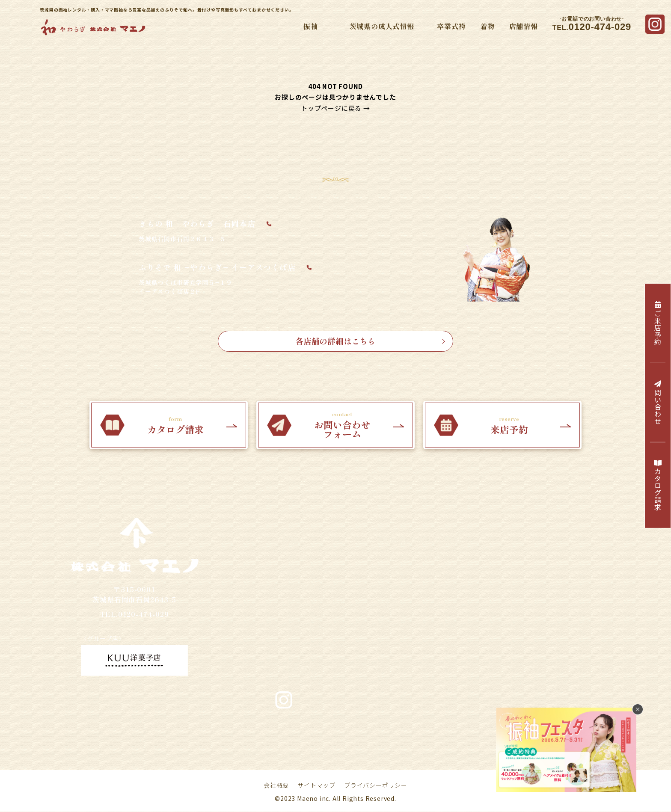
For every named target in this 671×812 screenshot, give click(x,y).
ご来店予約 (658, 323)
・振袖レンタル (305, 572)
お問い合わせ (417, 753)
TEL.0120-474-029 (135, 614)
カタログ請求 (658, 485)
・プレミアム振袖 (308, 645)
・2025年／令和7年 (411, 557)
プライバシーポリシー (376, 785)
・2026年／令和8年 (411, 572)
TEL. (592, 24)
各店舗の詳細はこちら (369, 341)
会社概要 (276, 785)
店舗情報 (524, 26)
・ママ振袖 (297, 587)
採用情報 (284, 753)
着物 (487, 26)
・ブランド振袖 (305, 630)
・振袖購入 (297, 557)
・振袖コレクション (312, 601)
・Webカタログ (305, 616)
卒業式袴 (451, 26)
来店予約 (321, 753)
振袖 (311, 26)
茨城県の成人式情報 (382, 26)
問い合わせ (658, 403)
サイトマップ (316, 785)
